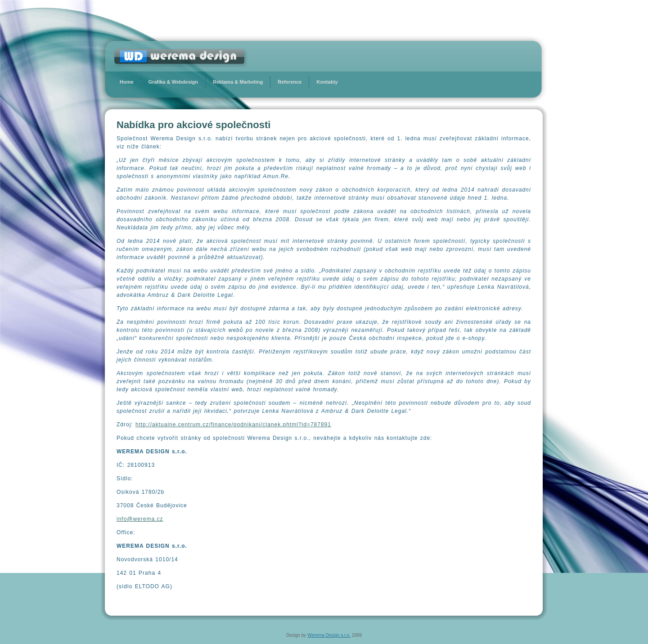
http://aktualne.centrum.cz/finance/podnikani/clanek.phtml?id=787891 (233, 425)
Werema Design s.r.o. (329, 635)
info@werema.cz (140, 519)
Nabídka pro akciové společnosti (193, 125)
